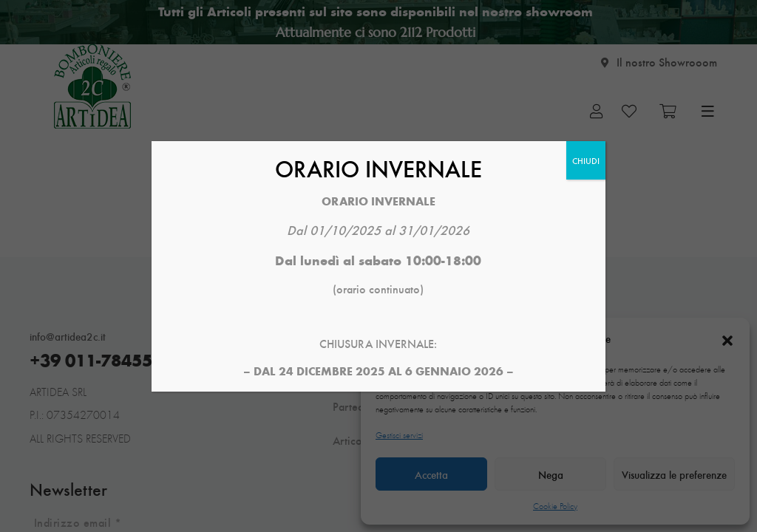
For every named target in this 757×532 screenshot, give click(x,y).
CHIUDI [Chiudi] (586, 160)
